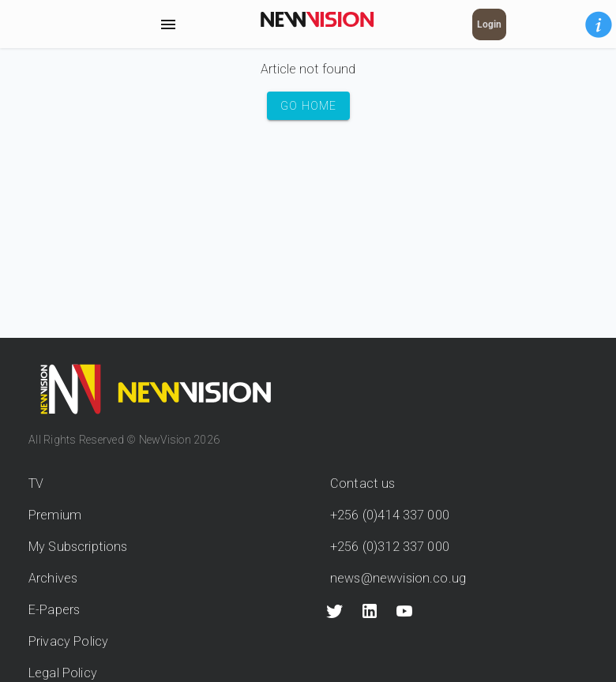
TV (36, 483)
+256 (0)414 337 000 (390, 515)
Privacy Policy (68, 641)
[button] (599, 24)
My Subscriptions (78, 547)
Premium (55, 515)
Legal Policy (63, 673)
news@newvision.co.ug (398, 578)
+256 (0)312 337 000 (390, 547)
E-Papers (54, 610)
